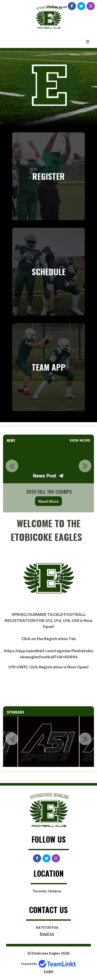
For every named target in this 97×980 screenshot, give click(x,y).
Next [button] (85, 466)
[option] (48, 479)
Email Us (47, 934)
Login (49, 971)
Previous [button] (12, 466)
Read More (48, 501)
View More (80, 440)
